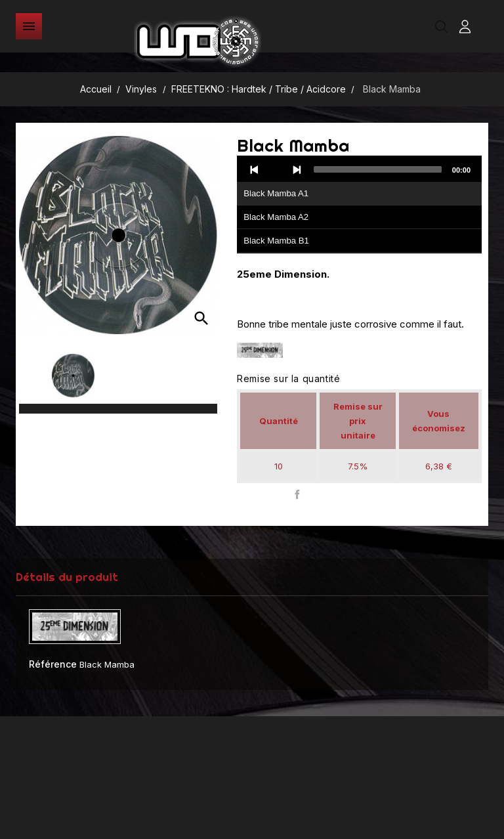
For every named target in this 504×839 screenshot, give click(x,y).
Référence (53, 664)
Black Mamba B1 (276, 241)
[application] (359, 205)
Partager (297, 495)
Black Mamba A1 (276, 193)
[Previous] (255, 169)
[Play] (276, 169)
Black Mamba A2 (276, 217)
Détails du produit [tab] (67, 577)
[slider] (378, 169)
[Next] (297, 169)
